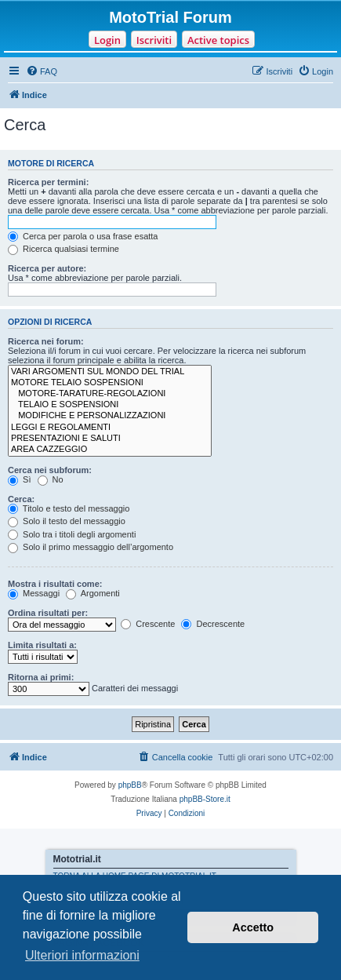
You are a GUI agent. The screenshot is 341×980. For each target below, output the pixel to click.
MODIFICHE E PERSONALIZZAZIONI (110, 416)
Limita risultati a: (42, 645)
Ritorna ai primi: (41, 677)
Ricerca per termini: (48, 182)
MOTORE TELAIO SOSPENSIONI (110, 383)
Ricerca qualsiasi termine (63, 249)
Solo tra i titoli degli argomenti (72, 534)
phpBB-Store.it (205, 799)
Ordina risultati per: (48, 613)
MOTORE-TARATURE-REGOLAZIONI (110, 394)
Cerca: (21, 499)
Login (107, 40)
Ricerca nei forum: (46, 341)
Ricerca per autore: (47, 268)
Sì (19, 479)
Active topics (218, 40)
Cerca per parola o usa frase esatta (83, 236)
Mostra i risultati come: (55, 584)
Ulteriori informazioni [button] (82, 955)
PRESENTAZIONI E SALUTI (110, 439)
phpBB (130, 785)
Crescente (148, 624)
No (51, 479)
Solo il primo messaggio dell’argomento (91, 547)
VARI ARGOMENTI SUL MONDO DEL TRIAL (110, 372)
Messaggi (34, 593)
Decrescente (213, 624)
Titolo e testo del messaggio (69, 508)
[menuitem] (42, 71)
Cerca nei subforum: (50, 470)
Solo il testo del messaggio (67, 521)
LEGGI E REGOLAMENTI (110, 428)
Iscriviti (154, 40)
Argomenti (93, 593)
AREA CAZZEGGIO (110, 450)
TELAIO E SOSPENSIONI (110, 405)
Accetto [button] (253, 927)
